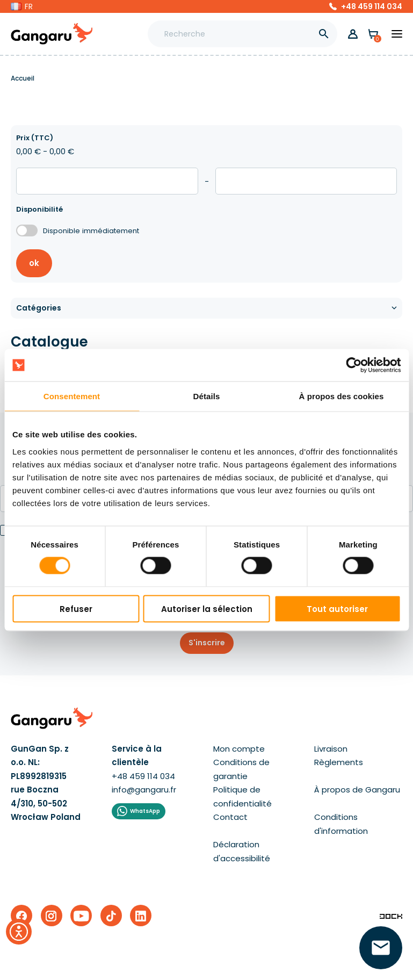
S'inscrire (207, 643)
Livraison (331, 749)
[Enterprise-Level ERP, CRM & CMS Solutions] (391, 915)
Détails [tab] (207, 396)
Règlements (339, 762)
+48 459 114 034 (372, 6)
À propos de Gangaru (357, 790)
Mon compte (239, 749)
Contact (230, 817)
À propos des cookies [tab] (342, 396)
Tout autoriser (337, 608)
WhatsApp (145, 811)
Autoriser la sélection (207, 608)
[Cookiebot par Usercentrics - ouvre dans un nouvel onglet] (354, 365)
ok (34, 263)
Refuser (76, 608)
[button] (22, 6)
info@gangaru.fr (144, 790)
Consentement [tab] (72, 396)
